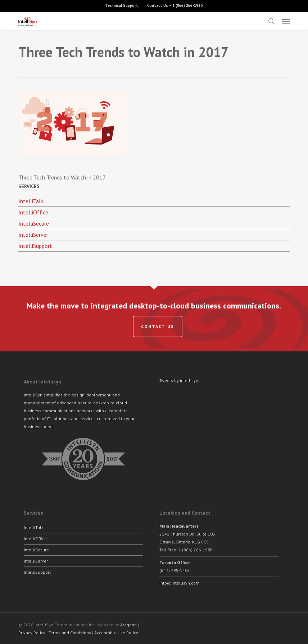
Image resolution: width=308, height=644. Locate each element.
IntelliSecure (34, 223)
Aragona (128, 625)
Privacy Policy (32, 633)
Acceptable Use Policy (116, 633)
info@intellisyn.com (180, 583)
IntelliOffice (33, 212)
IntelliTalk (31, 201)
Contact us (158, 326)
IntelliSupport (35, 246)
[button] (286, 21)
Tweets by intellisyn (179, 380)
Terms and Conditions (70, 633)
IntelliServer (33, 235)
